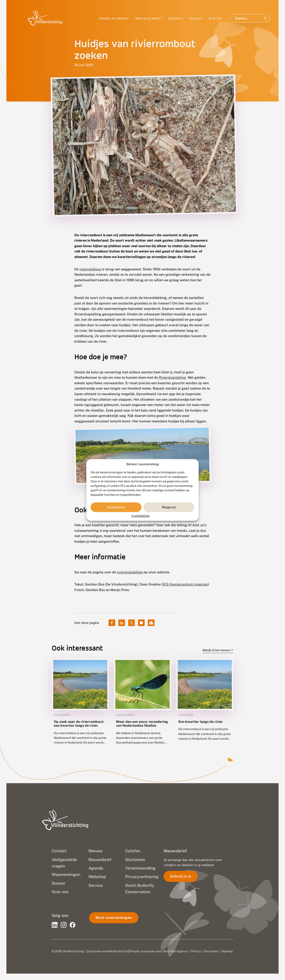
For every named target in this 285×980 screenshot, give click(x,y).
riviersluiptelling (130, 572)
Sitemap (227, 951)
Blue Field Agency (175, 951)
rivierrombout (91, 269)
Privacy (196, 951)
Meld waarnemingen (114, 918)
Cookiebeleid (140, 516)
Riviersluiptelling (172, 378)
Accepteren (116, 507)
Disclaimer (211, 951)
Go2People (132, 951)
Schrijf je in (181, 876)
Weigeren (169, 507)
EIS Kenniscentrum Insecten (185, 584)
